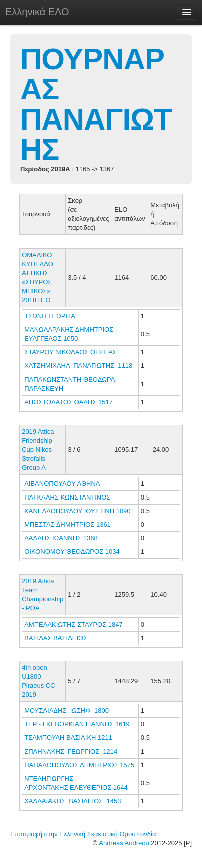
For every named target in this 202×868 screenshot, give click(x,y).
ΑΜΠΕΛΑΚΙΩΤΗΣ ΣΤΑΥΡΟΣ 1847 (73, 624)
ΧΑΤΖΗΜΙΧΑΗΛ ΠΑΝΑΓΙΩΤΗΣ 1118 (78, 366)
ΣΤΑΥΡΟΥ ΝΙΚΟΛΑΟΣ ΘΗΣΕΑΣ (71, 352)
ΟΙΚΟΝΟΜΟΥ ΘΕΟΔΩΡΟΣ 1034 (72, 551)
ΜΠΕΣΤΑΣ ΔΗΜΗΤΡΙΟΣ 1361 (67, 524)
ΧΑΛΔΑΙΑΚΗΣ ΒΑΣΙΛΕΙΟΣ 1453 (72, 801)
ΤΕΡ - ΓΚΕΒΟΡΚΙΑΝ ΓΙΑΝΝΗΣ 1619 (77, 724)
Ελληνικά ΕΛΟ (37, 12)
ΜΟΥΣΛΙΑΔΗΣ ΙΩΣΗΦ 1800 (66, 711)
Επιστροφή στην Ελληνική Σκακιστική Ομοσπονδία (83, 834)
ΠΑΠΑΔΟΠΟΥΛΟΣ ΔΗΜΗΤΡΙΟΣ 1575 (79, 765)
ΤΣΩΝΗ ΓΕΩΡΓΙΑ (50, 316)
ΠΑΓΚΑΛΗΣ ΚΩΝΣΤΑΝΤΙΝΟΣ (68, 497)
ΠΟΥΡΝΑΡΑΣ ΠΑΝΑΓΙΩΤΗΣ (96, 104)
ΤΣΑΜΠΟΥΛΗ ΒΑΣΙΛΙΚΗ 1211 (68, 738)
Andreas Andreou (124, 843)
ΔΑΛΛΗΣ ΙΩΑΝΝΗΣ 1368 (61, 538)
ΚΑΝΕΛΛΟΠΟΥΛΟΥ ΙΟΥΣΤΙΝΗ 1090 (77, 511)
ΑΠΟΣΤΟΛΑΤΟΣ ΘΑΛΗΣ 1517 (68, 402)
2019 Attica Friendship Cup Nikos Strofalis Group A (38, 450)
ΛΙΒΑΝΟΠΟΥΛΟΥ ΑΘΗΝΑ (63, 484)
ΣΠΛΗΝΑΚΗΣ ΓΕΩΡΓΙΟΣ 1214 (71, 751)
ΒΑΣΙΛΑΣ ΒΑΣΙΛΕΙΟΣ (57, 638)
